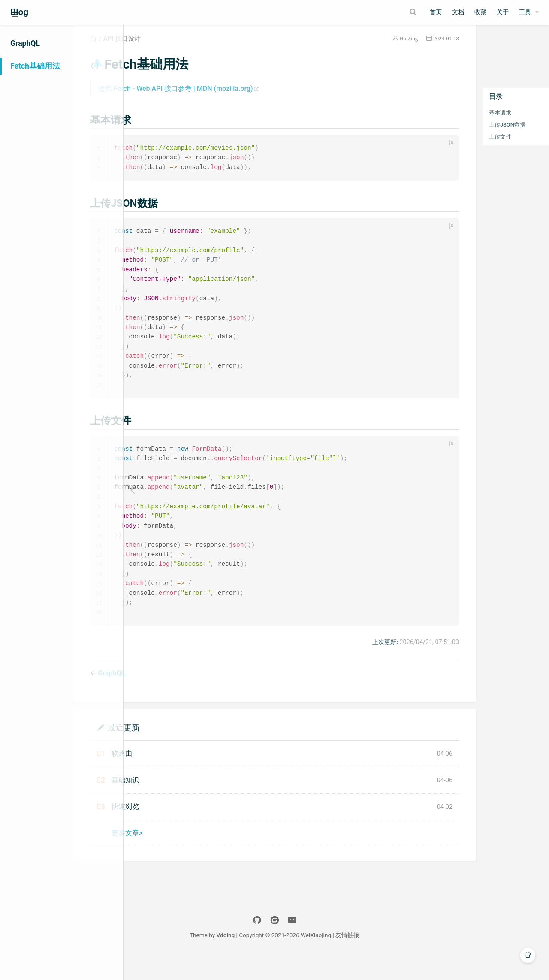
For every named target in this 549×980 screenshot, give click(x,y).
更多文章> (183, 856)
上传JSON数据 (473, 135)
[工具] (529, 12)
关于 (503, 12)
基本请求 (466, 123)
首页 (436, 12)
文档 (458, 12)
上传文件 (466, 147)
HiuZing (374, 49)
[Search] (380, 12)
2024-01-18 (412, 49)
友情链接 (409, 958)
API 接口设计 (178, 49)
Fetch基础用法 (35, 66)
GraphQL (25, 43)
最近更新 (180, 750)
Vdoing (288, 958)
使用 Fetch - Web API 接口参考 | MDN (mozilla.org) (235, 99)
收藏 (480, 12)
